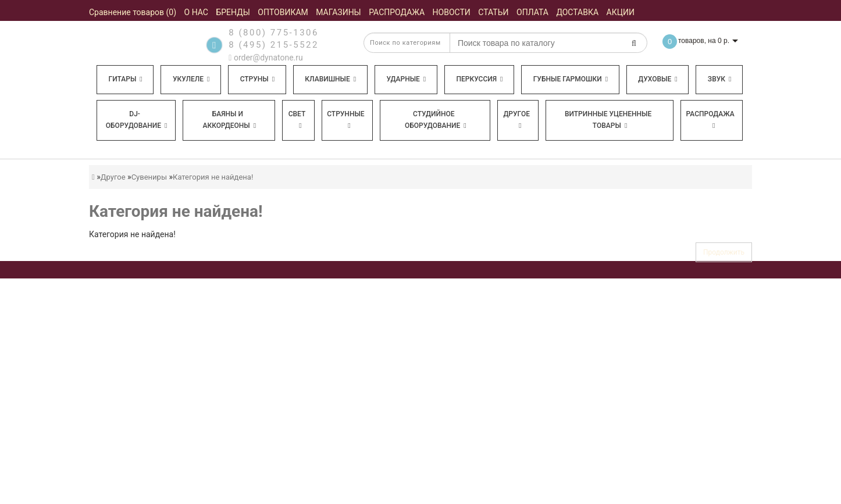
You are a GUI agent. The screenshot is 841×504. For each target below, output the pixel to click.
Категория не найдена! (213, 177)
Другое (516, 119)
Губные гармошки (571, 79)
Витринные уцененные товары (608, 120)
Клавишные (330, 79)
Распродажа (710, 119)
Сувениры (149, 177)
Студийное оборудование (436, 120)
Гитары (126, 79)
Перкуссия (479, 79)
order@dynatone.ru (266, 58)
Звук (719, 79)
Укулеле (191, 79)
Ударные (406, 79)
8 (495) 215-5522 (274, 45)
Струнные (345, 119)
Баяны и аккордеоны (229, 120)
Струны (258, 79)
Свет (297, 119)
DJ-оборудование (137, 120)
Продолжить (724, 252)
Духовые (658, 79)
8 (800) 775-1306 (274, 33)
